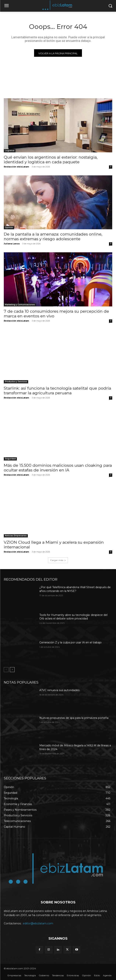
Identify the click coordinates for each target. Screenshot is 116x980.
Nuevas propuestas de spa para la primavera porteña (74, 718)
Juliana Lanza (12, 244)
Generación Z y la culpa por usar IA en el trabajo (70, 642)
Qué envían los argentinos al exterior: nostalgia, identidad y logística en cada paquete (51, 160)
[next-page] (12, 670)
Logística (10, 151)
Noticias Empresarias (16, 536)
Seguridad (10, 459)
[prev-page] (6, 670)
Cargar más (58, 560)
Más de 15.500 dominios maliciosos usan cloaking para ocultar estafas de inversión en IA (58, 468)
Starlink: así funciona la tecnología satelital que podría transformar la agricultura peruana (57, 391)
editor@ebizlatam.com (38, 923)
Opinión (9, 228)
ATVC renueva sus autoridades (59, 690)
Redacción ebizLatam (16, 167)
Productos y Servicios (16, 382)
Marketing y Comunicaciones (20, 305)
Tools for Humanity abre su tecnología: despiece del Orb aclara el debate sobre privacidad (73, 617)
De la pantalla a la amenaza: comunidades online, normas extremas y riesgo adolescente (53, 236)
